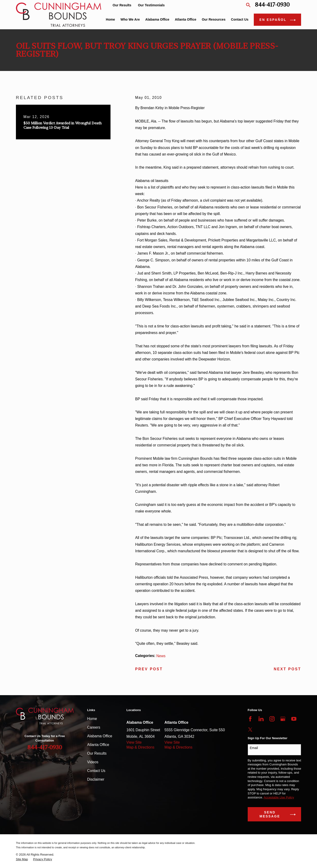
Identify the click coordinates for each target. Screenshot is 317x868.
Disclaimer (96, 779)
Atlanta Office (98, 745)
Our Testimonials (151, 5)
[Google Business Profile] (283, 719)
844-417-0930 (272, 5)
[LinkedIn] (261, 719)
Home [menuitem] (110, 19)
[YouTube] (294, 719)
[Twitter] (250, 730)
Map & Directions (140, 747)
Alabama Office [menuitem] (157, 19)
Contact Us (96, 771)
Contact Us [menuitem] (240, 19)
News (161, 656)
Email (254, 748)
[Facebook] (250, 719)
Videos (93, 762)
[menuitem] (22, 859)
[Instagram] (272, 719)
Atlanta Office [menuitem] (186, 19)
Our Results (122, 5)
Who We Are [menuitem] (130, 19)
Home (92, 719)
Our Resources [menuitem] (214, 19)
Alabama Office (100, 736)
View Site (134, 742)
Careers (94, 727)
